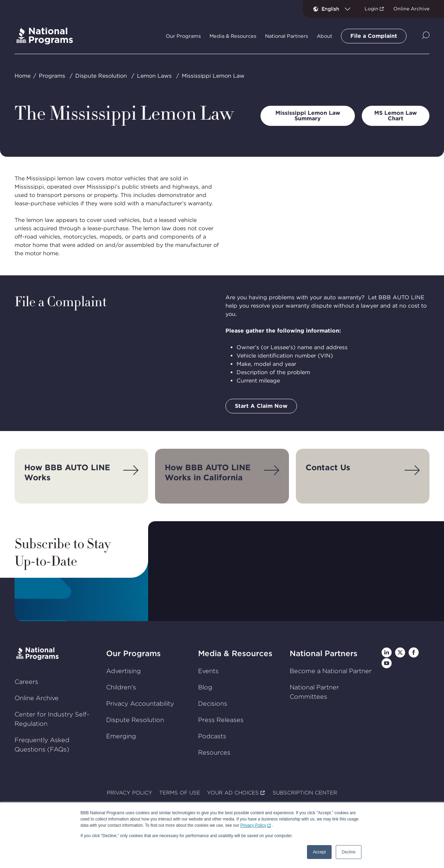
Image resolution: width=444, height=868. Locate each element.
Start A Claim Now (261, 406)
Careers (26, 682)
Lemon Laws (154, 76)
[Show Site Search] (426, 36)
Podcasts (212, 736)
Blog (205, 687)
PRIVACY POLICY (130, 793)
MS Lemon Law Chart (396, 116)
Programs (52, 76)
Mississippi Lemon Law (213, 76)
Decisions (213, 703)
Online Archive (411, 9)
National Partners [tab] (287, 36)
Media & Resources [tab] (233, 36)
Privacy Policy (253, 825)
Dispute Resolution (101, 76)
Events (208, 671)
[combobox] (339, 9)
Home (23, 76)
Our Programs (133, 653)
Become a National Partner (331, 671)
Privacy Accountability (140, 703)
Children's (121, 687)
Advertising (123, 671)
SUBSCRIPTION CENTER (305, 793)
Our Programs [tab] (183, 36)
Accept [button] (319, 852)
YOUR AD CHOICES (233, 793)
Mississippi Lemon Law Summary (308, 116)
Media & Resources (235, 653)
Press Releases (221, 720)
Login (372, 9)
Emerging (121, 736)
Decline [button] (349, 852)
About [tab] (325, 36)
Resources (214, 752)
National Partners (323, 653)
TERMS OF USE (180, 793)
